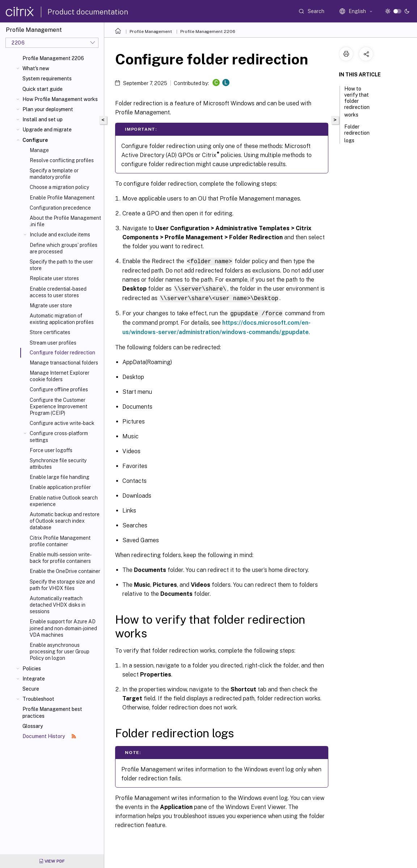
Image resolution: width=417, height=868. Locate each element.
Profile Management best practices (52, 712)
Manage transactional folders (64, 363)
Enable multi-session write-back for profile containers (61, 558)
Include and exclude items (60, 235)
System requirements (47, 79)
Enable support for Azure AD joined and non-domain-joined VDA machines (63, 628)
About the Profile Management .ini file (65, 221)
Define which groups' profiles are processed (64, 248)
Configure (35, 140)
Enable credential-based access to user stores (58, 292)
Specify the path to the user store (61, 265)
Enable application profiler (60, 487)
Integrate (34, 679)
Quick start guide (43, 89)
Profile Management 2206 (53, 58)
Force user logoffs (51, 450)
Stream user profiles (53, 343)
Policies (32, 669)
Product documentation (88, 12)
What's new (36, 68)
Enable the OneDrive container (65, 571)
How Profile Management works (60, 99)
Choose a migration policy (59, 187)
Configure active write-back (62, 423)
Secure (31, 689)
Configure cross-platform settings (59, 437)
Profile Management (151, 31)
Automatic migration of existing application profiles (62, 319)
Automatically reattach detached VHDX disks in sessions (58, 605)
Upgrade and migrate (47, 130)
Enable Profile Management (62, 198)
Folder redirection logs (357, 134)
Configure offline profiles (59, 389)
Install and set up (43, 119)
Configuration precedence (60, 208)
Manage (39, 150)
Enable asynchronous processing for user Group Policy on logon (60, 652)
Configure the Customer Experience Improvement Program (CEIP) (58, 406)
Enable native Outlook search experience (64, 501)
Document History (49, 736)
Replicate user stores (54, 278)
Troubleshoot (38, 699)
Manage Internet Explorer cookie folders (60, 376)
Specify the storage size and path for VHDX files (62, 585)
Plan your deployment (48, 109)
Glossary (33, 726)
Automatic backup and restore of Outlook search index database (65, 521)
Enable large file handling (60, 477)
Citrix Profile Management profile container (60, 541)
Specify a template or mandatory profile (54, 174)
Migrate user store (51, 306)
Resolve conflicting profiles (62, 160)
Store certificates (50, 332)
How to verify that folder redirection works (357, 102)
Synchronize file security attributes (58, 464)
